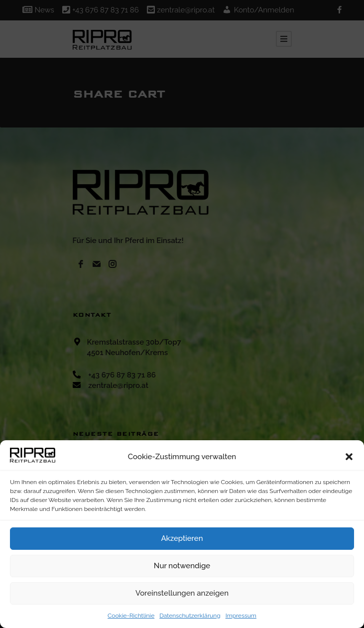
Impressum (241, 616)
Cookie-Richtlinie (131, 616)
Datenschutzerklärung (190, 616)
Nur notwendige (182, 566)
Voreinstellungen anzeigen (182, 593)
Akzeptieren (182, 538)
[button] (349, 457)
